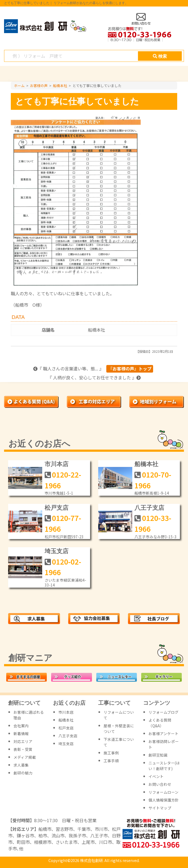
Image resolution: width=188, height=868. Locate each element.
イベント (156, 776)
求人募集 (21, 765)
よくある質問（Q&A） (160, 723)
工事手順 (111, 761)
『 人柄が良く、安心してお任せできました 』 (94, 377)
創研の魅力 (23, 773)
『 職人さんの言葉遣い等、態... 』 (68, 369)
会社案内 (21, 726)
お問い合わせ (160, 784)
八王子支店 (149, 508)
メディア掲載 (25, 757)
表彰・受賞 (23, 749)
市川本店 (57, 464)
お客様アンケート (164, 734)
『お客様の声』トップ (130, 369)
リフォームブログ (164, 712)
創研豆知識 (158, 755)
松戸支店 (57, 508)
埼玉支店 (57, 551)
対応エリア (23, 741)
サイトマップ (160, 808)
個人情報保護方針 (164, 800)
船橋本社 (97, 330)
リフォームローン (164, 792)
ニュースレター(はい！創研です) (164, 766)
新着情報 (21, 734)
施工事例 (111, 753)
